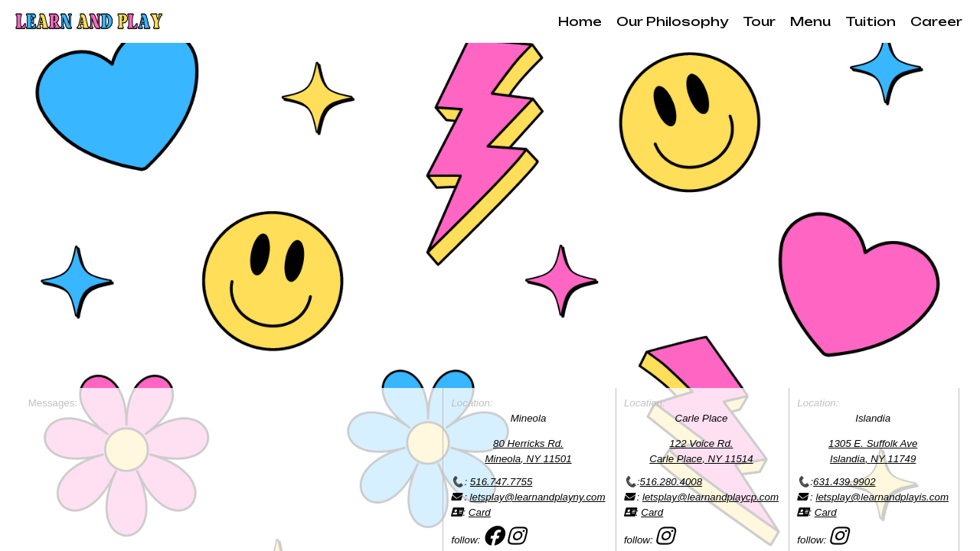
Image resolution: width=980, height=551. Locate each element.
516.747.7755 (501, 482)
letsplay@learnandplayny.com (538, 497)
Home (580, 21)
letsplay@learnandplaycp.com (710, 497)
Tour (759, 21)
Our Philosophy (672, 21)
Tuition (871, 21)
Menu (810, 21)
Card (480, 512)
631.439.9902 (844, 482)
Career (936, 21)
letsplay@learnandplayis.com (882, 497)
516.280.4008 (671, 482)
